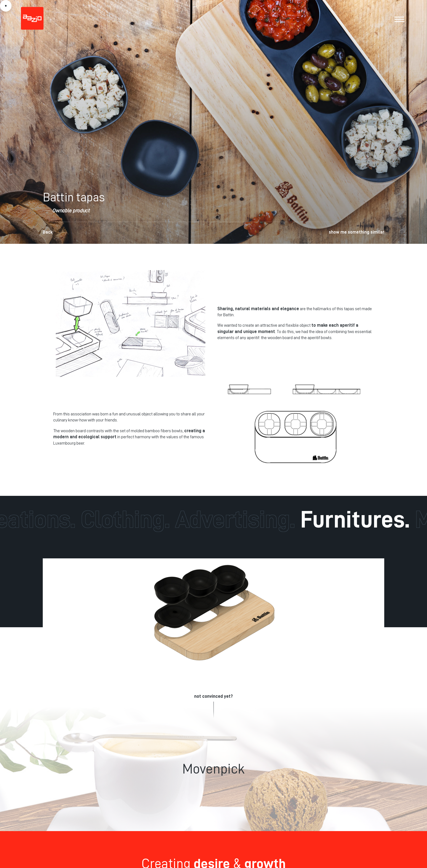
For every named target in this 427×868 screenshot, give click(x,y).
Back (48, 232)
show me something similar (357, 232)
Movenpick (213, 769)
